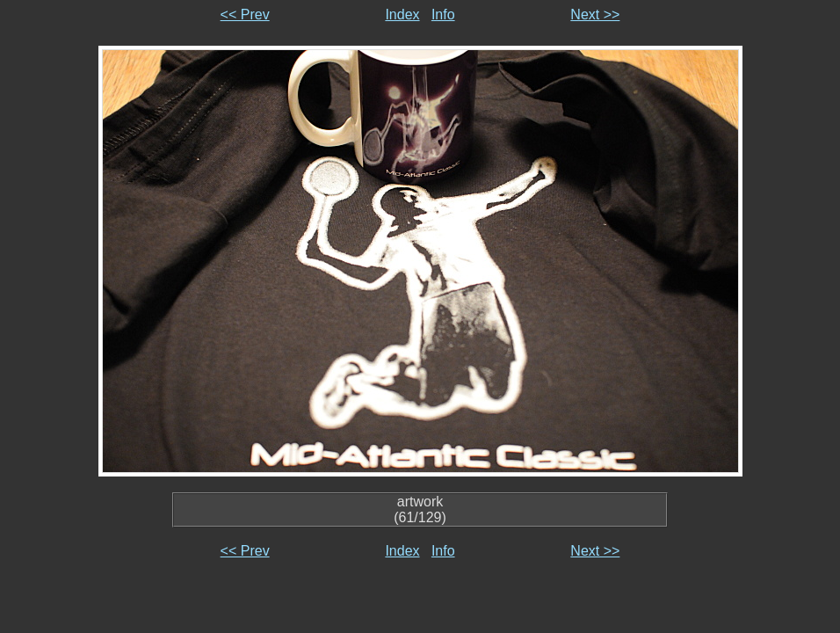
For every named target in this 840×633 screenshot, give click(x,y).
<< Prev (245, 15)
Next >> (595, 15)
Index (402, 15)
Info (443, 15)
